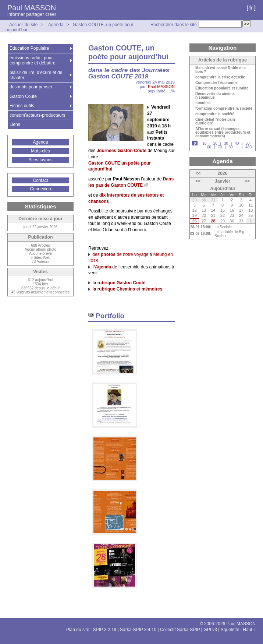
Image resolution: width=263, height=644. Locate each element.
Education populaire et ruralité (222, 88)
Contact (40, 180)
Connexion (40, 189)
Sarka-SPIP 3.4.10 (138, 630)
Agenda (56, 25)
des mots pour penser (31, 87)
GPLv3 (210, 630)
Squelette (230, 630)
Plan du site (78, 630)
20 (215, 143)
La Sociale (223, 227)
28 (213, 221)
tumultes (203, 103)
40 (237, 143)
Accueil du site (23, 25)
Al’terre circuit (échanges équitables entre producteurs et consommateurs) (223, 133)
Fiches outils (22, 106)
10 (204, 143)
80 (231, 147)
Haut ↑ (249, 630)
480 (248, 147)
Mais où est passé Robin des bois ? (221, 70)
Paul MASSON (32, 8)
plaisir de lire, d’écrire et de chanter (36, 75)
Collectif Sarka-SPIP (180, 630)
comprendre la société (215, 114)
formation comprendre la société (224, 109)
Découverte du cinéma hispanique (215, 96)
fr (251, 8)
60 (209, 147)
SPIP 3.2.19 (104, 630)
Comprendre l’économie (216, 83)
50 (247, 143)
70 (220, 147)
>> (247, 181)
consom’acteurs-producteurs (37, 115)
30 (226, 143)
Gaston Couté (23, 96)
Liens (15, 124)
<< (198, 173)
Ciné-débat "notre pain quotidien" (215, 122)
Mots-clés (40, 151)
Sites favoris (40, 160)
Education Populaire (29, 48)
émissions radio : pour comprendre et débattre (33, 60)
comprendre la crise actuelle (220, 77)
